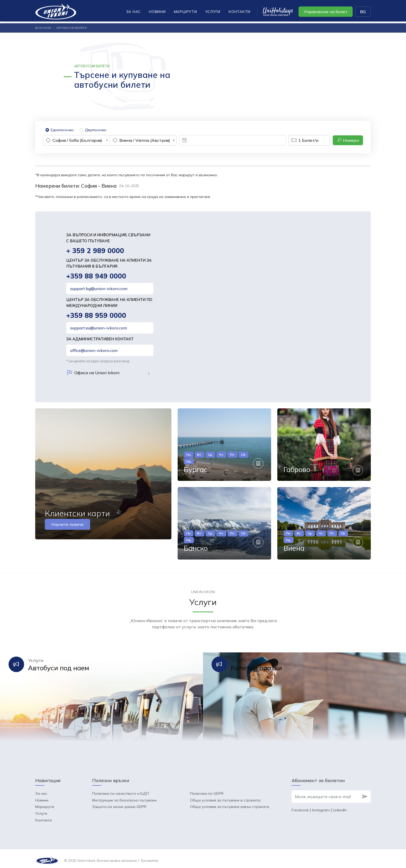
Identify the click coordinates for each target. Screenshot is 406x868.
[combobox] (76, 140)
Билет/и (304, 140)
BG (363, 12)
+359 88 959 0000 (96, 316)
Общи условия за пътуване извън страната (230, 803)
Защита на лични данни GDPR (119, 803)
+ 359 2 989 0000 (95, 251)
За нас (133, 12)
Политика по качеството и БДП (121, 790)
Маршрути (186, 12)
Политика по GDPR (207, 790)
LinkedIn (340, 806)
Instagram (321, 806)
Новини (157, 12)
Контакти (240, 12)
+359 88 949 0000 (96, 277)
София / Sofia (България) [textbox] (77, 140)
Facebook (300, 806)
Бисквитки (150, 857)
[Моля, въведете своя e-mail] (325, 793)
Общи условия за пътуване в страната (225, 796)
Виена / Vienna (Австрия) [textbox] (145, 140)
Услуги (213, 12)
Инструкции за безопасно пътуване (124, 796)
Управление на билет (326, 12)
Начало (43, 28)
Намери (348, 140)
